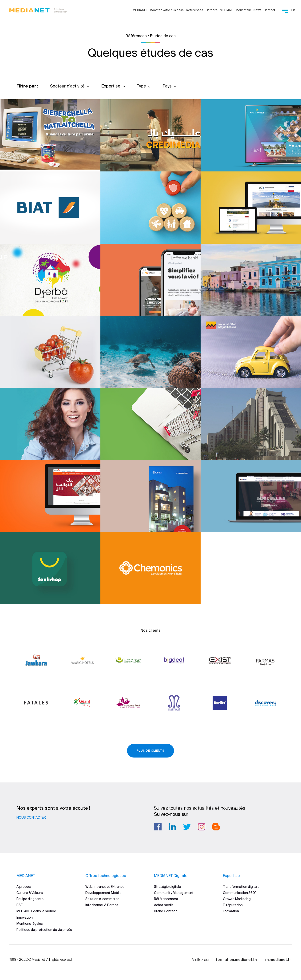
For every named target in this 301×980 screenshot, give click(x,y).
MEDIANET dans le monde (36, 911)
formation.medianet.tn (236, 960)
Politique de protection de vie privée (44, 930)
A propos (24, 887)
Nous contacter (31, 817)
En (293, 10)
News (257, 10)
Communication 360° (240, 893)
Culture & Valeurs (30, 893)
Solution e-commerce (102, 899)
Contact (269, 10)
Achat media (164, 905)
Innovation (25, 917)
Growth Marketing (237, 899)
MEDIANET (140, 10)
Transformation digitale (241, 887)
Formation (231, 911)
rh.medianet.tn (278, 960)
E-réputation (233, 905)
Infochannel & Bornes (102, 905)
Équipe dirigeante (30, 899)
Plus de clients (150, 751)
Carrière (212, 10)
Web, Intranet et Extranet (105, 887)
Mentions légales (30, 924)
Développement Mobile (103, 893)
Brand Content (165, 911)
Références (195, 10)
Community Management (174, 893)
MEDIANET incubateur (236, 10)
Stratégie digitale (167, 887)
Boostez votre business (167, 10)
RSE (20, 905)
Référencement (166, 899)
